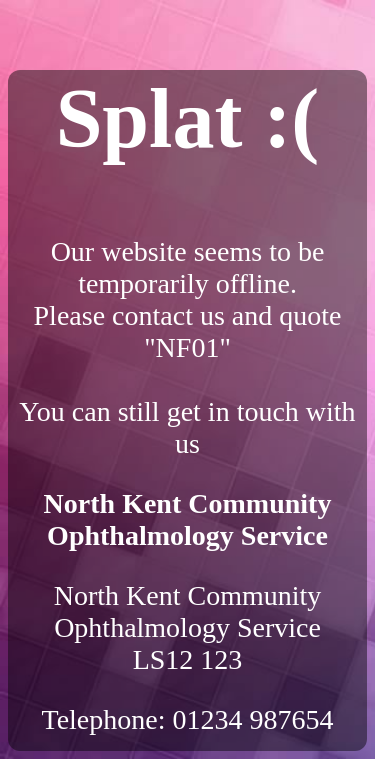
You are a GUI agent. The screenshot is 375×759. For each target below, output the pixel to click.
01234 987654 (253, 719)
